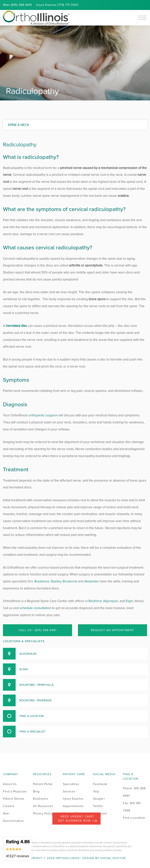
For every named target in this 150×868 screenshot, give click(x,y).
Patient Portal (43, 784)
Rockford (95, 601)
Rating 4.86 (18, 849)
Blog (36, 791)
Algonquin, (111, 601)
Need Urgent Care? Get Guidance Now (78, 819)
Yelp (96, 791)
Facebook (100, 784)
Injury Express (73, 799)
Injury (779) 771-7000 (57, 5)
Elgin (129, 601)
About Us (10, 784)
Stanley (56, 581)
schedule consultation (35, 608)
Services (69, 791)
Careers (9, 806)
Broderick (70, 581)
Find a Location (134, 818)
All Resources (43, 806)
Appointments (73, 806)
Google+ (99, 799)
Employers (41, 799)
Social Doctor (113, 858)
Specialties (71, 784)
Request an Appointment (112, 630)
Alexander (92, 581)
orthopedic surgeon (43, 415)
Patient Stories (14, 799)
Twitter (98, 806)
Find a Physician (15, 791)
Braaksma (42, 581)
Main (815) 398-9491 (17, 5)
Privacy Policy (43, 813)
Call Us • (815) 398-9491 (37, 630)
